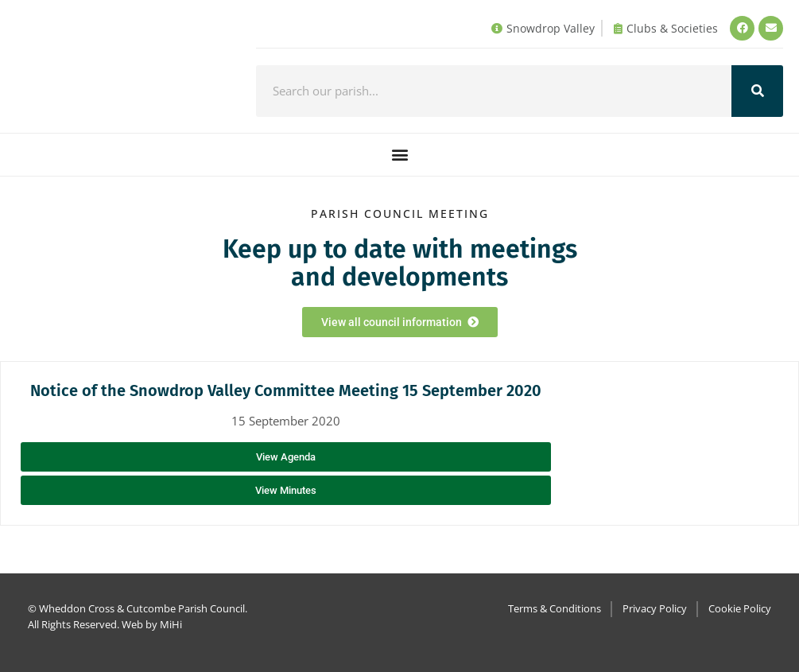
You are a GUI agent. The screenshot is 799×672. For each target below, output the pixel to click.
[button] (399, 155)
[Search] (757, 91)
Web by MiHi (152, 624)
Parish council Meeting (400, 214)
